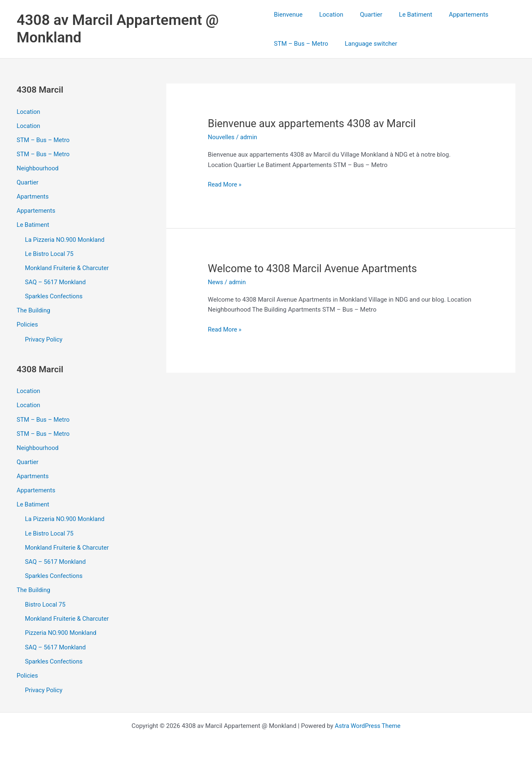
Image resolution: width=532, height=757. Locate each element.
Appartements (452, 15)
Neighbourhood (38, 168)
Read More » (225, 185)
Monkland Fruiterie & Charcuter (68, 266)
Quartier (363, 15)
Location (327, 15)
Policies (27, 322)
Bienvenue (288, 15)
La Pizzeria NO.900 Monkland (66, 238)
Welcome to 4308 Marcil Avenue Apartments (315, 268)
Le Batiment (403, 15)
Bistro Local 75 (46, 600)
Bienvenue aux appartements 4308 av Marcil (314, 123)
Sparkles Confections (54, 295)
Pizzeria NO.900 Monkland (62, 628)
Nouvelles (222, 137)
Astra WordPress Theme (368, 720)
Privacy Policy (44, 337)
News (216, 282)
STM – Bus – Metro (301, 44)
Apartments (33, 196)
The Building (34, 308)
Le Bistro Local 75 (50, 252)
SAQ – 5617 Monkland (56, 280)
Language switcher (367, 44)
